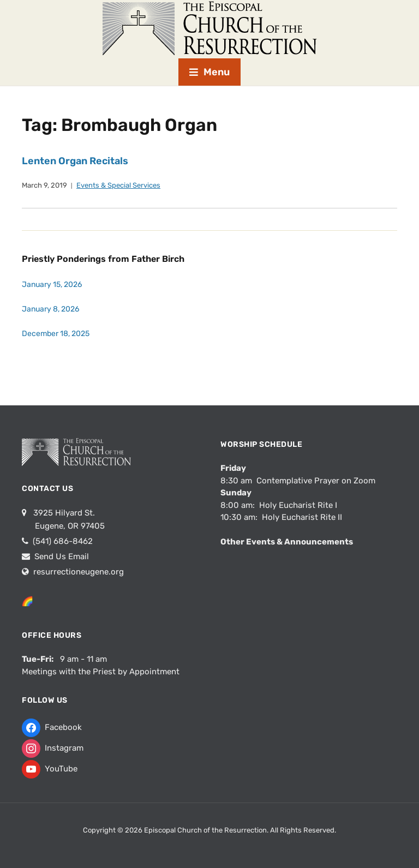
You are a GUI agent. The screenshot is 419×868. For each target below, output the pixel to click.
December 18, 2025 (56, 334)
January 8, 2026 (50, 309)
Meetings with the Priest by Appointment (101, 672)
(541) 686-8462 (62, 541)
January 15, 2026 (52, 285)
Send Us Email (61, 556)
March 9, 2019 (44, 185)
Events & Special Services (118, 185)
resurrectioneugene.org (79, 572)
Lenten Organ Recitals (75, 161)
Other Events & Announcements (287, 542)
